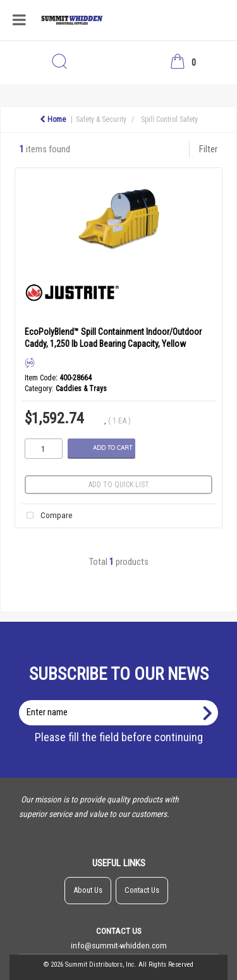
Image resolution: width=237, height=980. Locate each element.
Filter (208, 149)
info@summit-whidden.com (119, 945)
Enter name (122, 700)
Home (53, 119)
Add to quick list (119, 485)
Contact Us (142, 890)
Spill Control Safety (169, 119)
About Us (88, 890)
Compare (47, 516)
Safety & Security (101, 119)
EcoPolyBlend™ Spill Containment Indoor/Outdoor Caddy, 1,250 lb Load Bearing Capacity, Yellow (113, 338)
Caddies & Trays (81, 389)
